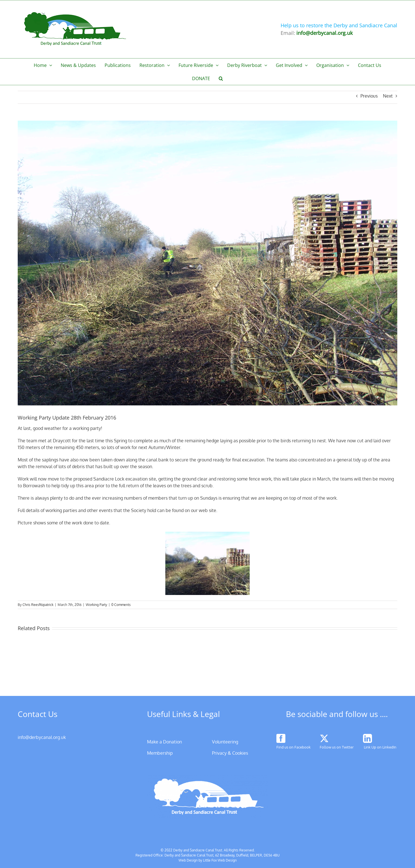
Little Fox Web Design (220, 860)
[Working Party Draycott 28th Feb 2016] (207, 263)
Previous (369, 96)
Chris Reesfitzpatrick (38, 605)
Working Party (96, 605)
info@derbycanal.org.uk (42, 737)
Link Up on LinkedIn (380, 747)
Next (388, 96)
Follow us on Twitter (337, 747)
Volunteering (225, 742)
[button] (221, 78)
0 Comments (121, 605)
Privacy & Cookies (230, 753)
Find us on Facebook (294, 747)
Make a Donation (164, 742)
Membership (160, 753)
